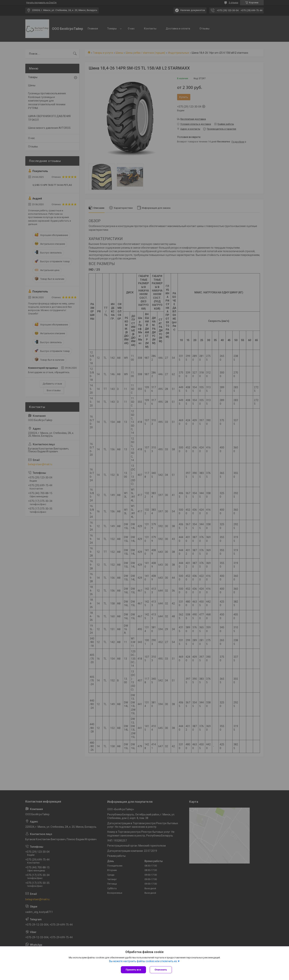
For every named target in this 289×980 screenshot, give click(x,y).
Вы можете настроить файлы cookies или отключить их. (143, 961)
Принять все (133, 970)
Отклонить (161, 970)
